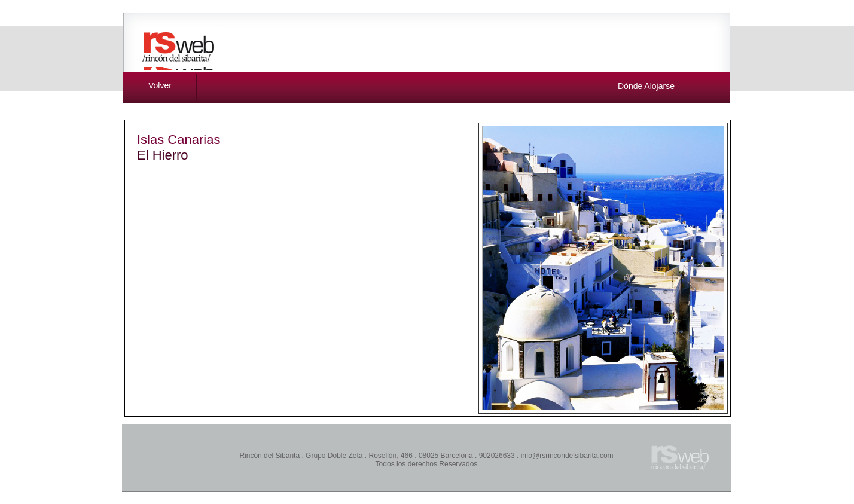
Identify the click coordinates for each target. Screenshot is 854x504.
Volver (160, 85)
